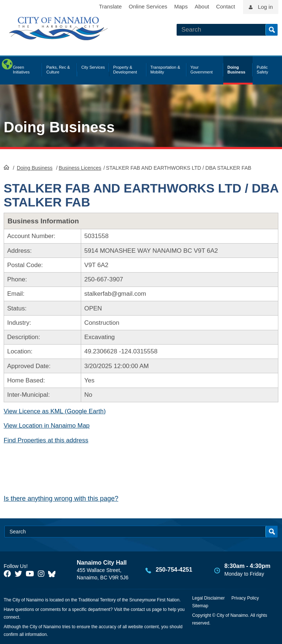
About (202, 6)
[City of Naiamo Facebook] (7, 574)
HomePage (6, 167)
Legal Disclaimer (208, 598)
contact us (141, 609)
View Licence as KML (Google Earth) (55, 411)
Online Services (148, 6)
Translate (111, 6)
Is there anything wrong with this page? (61, 499)
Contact (225, 6)
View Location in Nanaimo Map (47, 426)
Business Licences (80, 168)
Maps (181, 6)
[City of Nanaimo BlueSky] (54, 574)
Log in (265, 7)
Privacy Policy (245, 598)
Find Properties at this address (46, 440)
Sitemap (200, 606)
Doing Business (59, 127)
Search (272, 30)
